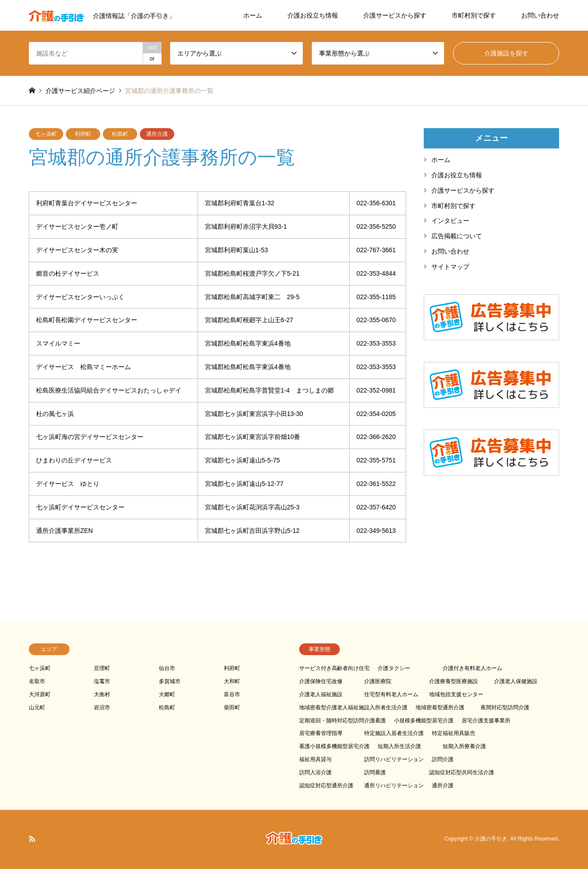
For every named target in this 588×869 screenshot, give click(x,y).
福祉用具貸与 (315, 759)
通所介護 (157, 134)
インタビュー (450, 221)
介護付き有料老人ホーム (472, 668)
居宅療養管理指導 (321, 733)
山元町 (37, 707)
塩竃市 (102, 681)
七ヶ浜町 (46, 134)
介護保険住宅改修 (321, 681)
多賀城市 (170, 681)
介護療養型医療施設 (454, 681)
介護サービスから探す (395, 15)
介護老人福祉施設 (321, 694)
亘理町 (102, 668)
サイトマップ (450, 267)
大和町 (232, 681)
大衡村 (102, 694)
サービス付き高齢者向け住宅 (334, 668)
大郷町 (167, 694)
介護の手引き (491, 839)
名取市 (37, 681)
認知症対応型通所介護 (326, 786)
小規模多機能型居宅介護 (424, 721)
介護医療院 (378, 681)
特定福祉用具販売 (454, 733)
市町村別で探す (474, 15)
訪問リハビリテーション (394, 759)
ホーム (253, 15)
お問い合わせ (540, 15)
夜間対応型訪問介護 (505, 707)
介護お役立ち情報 (313, 15)
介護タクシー (394, 668)
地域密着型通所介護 (440, 707)
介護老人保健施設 (516, 681)
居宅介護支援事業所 (486, 721)
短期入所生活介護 (399, 746)
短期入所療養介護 (464, 746)
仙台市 (167, 668)
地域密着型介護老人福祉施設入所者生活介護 (353, 707)
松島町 (120, 134)
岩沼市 (102, 707)
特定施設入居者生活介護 (394, 733)
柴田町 (232, 707)
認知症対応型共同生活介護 (462, 772)
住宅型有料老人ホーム (391, 694)
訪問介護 (443, 759)
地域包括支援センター (456, 694)
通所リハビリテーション (394, 786)
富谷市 (232, 694)
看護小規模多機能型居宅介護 (334, 746)
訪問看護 (375, 772)
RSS (32, 839)
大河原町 (40, 694)
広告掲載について (457, 236)
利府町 (83, 134)
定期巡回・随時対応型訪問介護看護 (343, 721)
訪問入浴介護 (315, 772)
